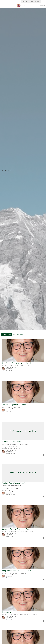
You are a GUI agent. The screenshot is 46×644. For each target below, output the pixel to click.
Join (27, 2)
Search (32, 2)
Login (23, 2)
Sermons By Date (6, 334)
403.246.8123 (38, 2)
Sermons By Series (18, 334)
